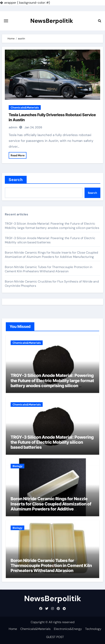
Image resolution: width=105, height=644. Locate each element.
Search (16, 180)
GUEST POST (55, 637)
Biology (17, 466)
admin (13, 127)
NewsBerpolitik (52, 21)
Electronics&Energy (68, 629)
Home (13, 629)
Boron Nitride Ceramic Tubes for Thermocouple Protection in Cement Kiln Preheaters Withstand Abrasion (49, 269)
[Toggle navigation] (6, 21)
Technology (93, 629)
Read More (18, 155)
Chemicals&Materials (25, 107)
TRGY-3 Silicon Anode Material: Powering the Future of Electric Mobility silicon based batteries (50, 240)
